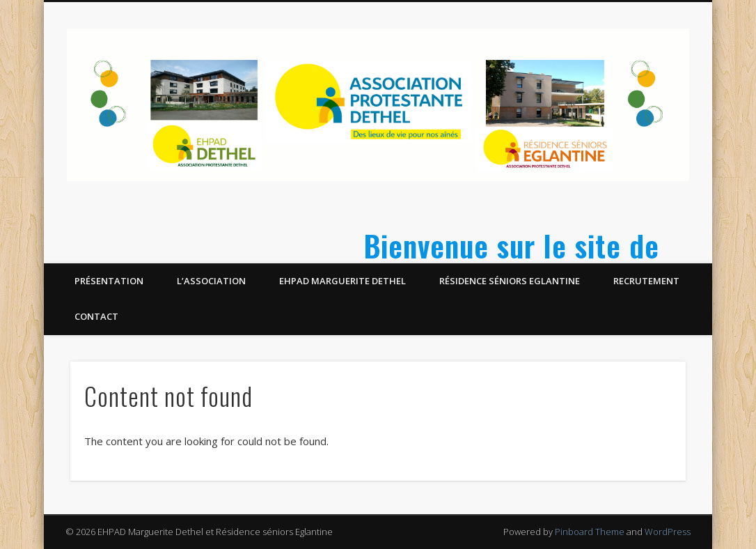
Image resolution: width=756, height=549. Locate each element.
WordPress (668, 532)
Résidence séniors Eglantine (510, 281)
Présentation (109, 281)
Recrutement (646, 281)
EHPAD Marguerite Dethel (342, 281)
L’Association (211, 281)
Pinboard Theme (590, 532)
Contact (96, 316)
